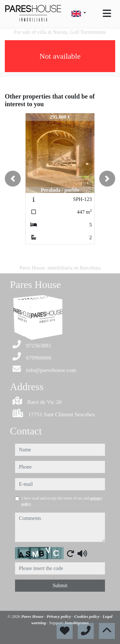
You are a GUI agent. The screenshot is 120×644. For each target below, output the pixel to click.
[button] (13, 179)
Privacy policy (60, 616)
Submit (60, 585)
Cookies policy (87, 616)
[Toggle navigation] (107, 13)
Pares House (33, 616)
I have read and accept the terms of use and (62, 501)
